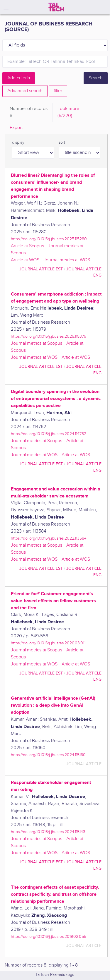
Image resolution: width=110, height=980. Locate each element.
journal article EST (41, 269)
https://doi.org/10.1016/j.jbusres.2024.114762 (49, 434)
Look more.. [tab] (70, 113)
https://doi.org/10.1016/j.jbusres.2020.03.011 (48, 643)
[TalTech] (56, 7)
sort (62, 143)
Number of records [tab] (29, 113)
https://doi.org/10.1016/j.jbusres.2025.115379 (49, 336)
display (18, 143)
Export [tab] (16, 128)
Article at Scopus (27, 246)
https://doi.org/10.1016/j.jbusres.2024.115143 (48, 832)
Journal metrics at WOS (67, 260)
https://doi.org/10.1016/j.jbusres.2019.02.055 (49, 937)
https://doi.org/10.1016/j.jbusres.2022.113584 (49, 538)
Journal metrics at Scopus (37, 343)
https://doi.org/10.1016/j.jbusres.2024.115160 (48, 755)
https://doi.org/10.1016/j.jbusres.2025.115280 (49, 239)
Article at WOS (25, 260)
